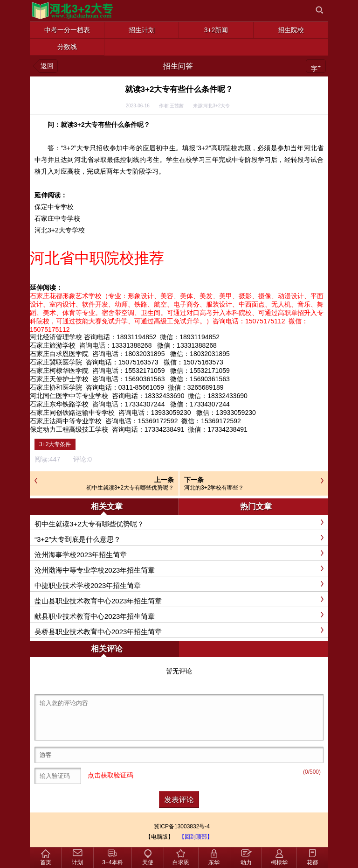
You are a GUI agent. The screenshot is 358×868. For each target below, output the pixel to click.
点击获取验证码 (110, 776)
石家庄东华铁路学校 (59, 404)
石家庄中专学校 (57, 218)
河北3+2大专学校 (60, 230)
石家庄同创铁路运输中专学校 (72, 413)
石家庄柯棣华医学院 (59, 371)
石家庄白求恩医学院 (59, 354)
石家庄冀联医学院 (56, 362)
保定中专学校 (54, 207)
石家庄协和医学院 (56, 387)
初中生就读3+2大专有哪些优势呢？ (130, 488)
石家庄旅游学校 (53, 345)
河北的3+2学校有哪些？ (214, 488)
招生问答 (178, 66)
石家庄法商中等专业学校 (66, 421)
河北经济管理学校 (56, 337)
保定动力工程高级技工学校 (69, 429)
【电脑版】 (159, 837)
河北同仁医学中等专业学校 (69, 396)
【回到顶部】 (196, 837)
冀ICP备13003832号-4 (182, 826)
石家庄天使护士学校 (59, 379)
